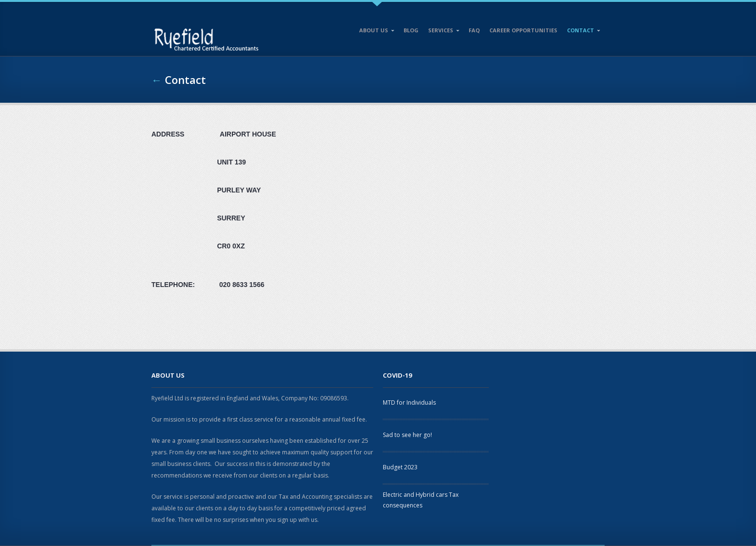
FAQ (474, 30)
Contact (581, 32)
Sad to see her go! (407, 435)
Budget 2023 (400, 467)
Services (442, 32)
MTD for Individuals (409, 403)
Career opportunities (523, 30)
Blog (411, 30)
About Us (375, 32)
